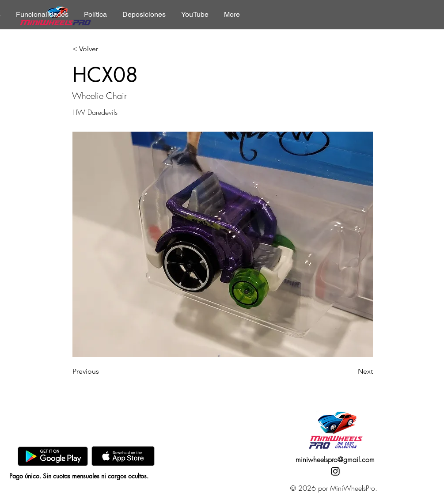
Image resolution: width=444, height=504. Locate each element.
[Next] (351, 371)
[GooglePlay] (53, 456)
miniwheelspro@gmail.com (335, 459)
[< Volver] (102, 49)
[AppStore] (123, 456)
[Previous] (102, 371)
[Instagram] (335, 471)
